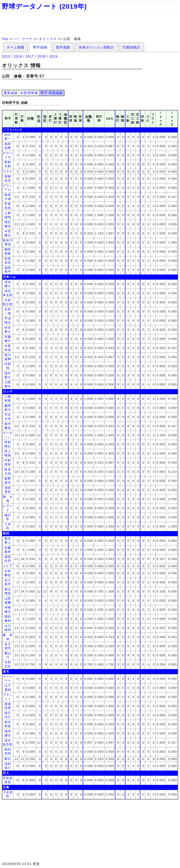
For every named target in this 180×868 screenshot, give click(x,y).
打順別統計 (132, 47)
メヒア (8, 566)
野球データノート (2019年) (44, 6)
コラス (8, 171)
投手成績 (63, 47)
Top (5, 39)
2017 (30, 56)
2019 (53, 56)
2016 (18, 56)
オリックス (48, 39)
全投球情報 (29, 93)
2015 (6, 56)
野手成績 (40, 47)
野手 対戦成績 (52, 93)
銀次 (8, 759)
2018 (42, 56)
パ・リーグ (23, 39)
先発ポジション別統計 (96, 47)
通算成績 (11, 93)
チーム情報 (16, 47)
